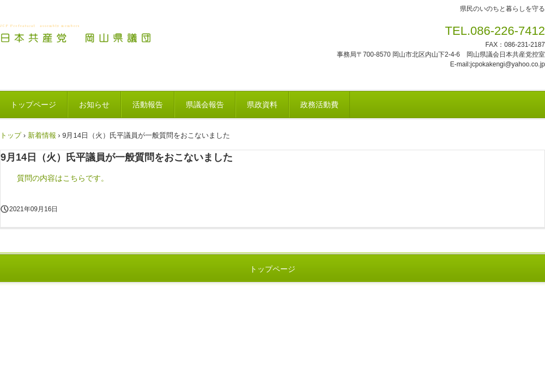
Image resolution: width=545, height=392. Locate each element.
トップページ (272, 269)
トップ (11, 135)
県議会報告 (205, 105)
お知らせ (94, 105)
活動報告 (148, 105)
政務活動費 (319, 105)
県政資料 (262, 105)
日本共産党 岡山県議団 (76, 34)
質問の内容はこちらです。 (63, 178)
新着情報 (42, 135)
